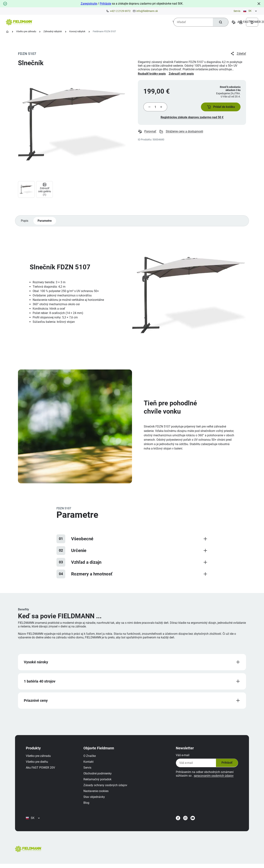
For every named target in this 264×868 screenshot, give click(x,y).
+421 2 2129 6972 (120, 11)
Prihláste (105, 4)
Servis (237, 11)
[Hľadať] (220, 22)
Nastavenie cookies (97, 793)
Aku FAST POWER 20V (41, 770)
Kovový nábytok (77, 31)
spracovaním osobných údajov (213, 778)
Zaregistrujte (89, 4)
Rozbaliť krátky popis (152, 74)
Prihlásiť (226, 765)
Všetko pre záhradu (26, 31)
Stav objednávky (95, 799)
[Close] (259, 4)
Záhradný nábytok (53, 31)
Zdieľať (238, 54)
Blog (87, 805)
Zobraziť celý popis (181, 74)
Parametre (45, 222)
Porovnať (147, 132)
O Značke (90, 758)
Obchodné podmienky (98, 775)
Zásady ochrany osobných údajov (106, 787)
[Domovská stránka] (7, 32)
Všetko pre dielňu (38, 764)
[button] (220, 107)
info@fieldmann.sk (147, 11)
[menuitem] (52, 22)
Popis (25, 222)
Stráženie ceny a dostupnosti (181, 132)
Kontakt (89, 764)
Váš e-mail (182, 757)
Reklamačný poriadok (98, 781)
